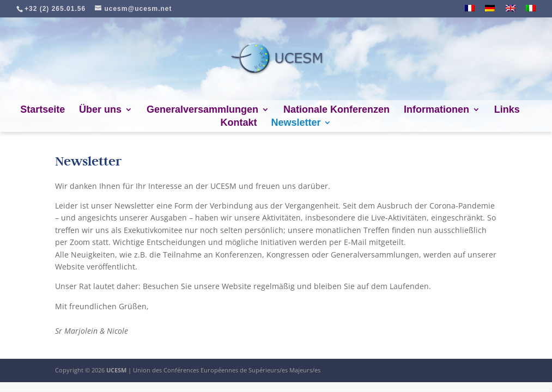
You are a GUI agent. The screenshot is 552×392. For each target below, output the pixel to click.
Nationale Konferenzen (336, 110)
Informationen (436, 110)
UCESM (116, 370)
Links (507, 110)
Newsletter (296, 123)
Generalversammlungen (202, 110)
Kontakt (239, 123)
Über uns (100, 110)
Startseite (43, 110)
